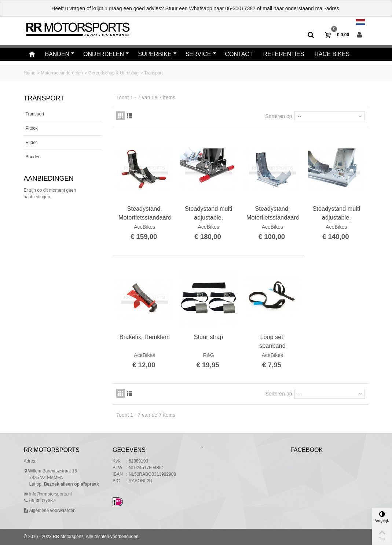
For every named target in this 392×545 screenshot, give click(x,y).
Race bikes (332, 54)
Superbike (157, 54)
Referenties (284, 54)
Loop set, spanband (272, 341)
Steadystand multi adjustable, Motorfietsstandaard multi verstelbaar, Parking (208, 213)
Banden (60, 54)
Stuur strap (209, 337)
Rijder (31, 143)
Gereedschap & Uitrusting (113, 73)
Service (201, 54)
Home (30, 73)
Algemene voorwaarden (52, 511)
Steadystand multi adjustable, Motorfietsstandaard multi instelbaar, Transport (336, 213)
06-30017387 (240, 8)
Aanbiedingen (49, 178)
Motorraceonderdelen (62, 73)
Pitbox (32, 128)
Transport (35, 114)
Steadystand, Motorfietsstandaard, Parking (144, 213)
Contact (239, 54)
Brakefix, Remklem (145, 337)
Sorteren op (279, 116)
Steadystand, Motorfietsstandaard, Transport (272, 213)
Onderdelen (106, 54)
